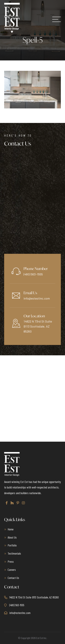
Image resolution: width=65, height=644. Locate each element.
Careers (12, 570)
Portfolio (12, 545)
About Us (12, 537)
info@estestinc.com (37, 298)
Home (11, 529)
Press (11, 561)
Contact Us (13, 578)
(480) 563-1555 (33, 274)
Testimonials (14, 553)
